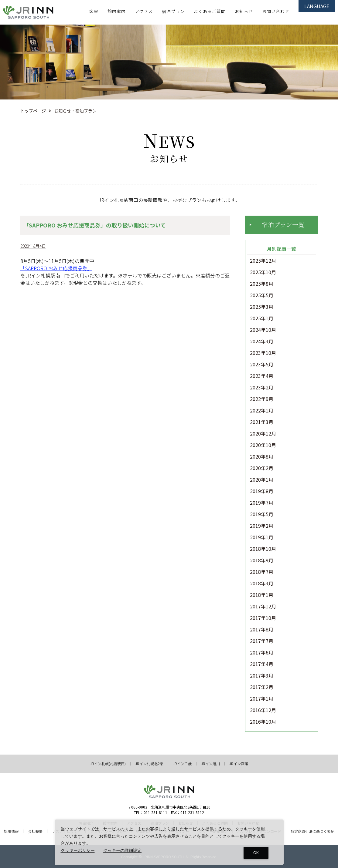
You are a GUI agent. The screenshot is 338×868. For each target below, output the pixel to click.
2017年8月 (262, 630)
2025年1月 (262, 318)
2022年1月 (262, 411)
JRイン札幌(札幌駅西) (108, 764)
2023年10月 (263, 353)
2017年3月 (262, 676)
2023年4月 (262, 376)
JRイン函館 (239, 764)
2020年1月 (262, 480)
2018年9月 (262, 560)
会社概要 (35, 831)
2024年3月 (262, 341)
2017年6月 (262, 653)
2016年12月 (263, 710)
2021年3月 (262, 422)
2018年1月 (262, 595)
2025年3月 (262, 307)
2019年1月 (262, 537)
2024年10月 (263, 330)
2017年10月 (263, 618)
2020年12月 (263, 434)
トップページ (33, 111)
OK (256, 853)
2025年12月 (263, 261)
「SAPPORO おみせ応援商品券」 (56, 268)
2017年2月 (262, 687)
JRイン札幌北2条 (149, 764)
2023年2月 (262, 388)
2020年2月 (262, 468)
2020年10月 (263, 445)
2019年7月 (262, 503)
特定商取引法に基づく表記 (312, 831)
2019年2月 (262, 526)
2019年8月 (262, 491)
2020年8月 (262, 457)
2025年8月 (262, 284)
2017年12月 (263, 607)
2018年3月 (262, 584)
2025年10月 (263, 272)
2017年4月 (262, 664)
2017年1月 (262, 699)
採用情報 (11, 831)
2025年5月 (262, 295)
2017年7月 (262, 641)
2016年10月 (263, 722)
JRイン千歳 (182, 764)
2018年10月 (263, 549)
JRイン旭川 (210, 764)
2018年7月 (262, 572)
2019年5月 (262, 514)
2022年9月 (262, 399)
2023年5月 (262, 365)
